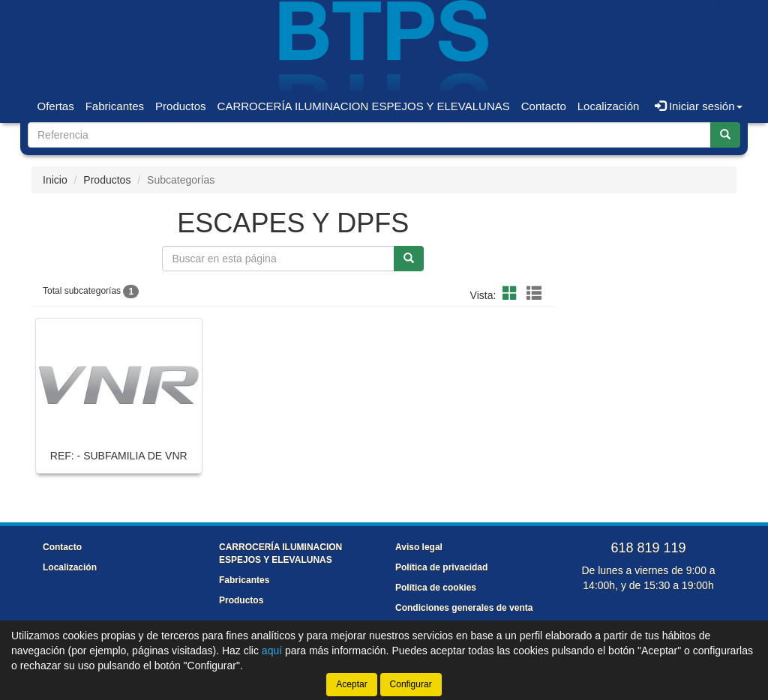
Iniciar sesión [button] (699, 106)
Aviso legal (419, 547)
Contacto (544, 106)
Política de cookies (436, 588)
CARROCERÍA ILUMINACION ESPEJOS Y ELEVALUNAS (364, 106)
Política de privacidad (441, 567)
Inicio (55, 180)
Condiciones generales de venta (464, 608)
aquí (272, 651)
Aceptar (351, 684)
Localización (609, 106)
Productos (181, 106)
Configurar (411, 684)
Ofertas (56, 106)
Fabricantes (115, 106)
